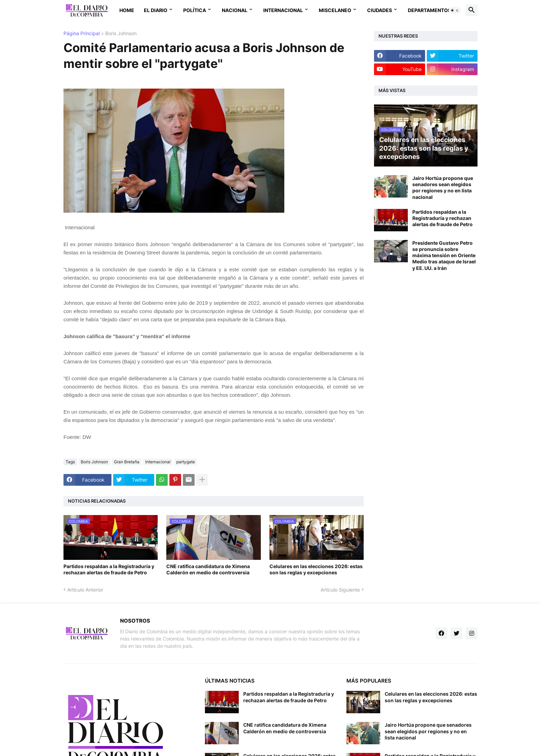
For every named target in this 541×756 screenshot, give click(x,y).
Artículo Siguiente (340, 590)
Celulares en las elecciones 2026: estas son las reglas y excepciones (316, 569)
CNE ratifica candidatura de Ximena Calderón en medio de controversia (208, 569)
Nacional (235, 10)
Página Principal (82, 34)
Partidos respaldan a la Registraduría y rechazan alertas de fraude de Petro (109, 569)
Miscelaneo (335, 10)
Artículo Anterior (85, 590)
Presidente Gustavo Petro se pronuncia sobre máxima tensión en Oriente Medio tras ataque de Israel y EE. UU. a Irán (444, 255)
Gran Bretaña (127, 462)
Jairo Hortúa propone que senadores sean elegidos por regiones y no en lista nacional (443, 188)
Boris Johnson (121, 34)
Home (127, 10)
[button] (455, 10)
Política (195, 10)
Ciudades (380, 10)
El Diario (156, 10)
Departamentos (429, 10)
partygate (186, 462)
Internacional (283, 10)
